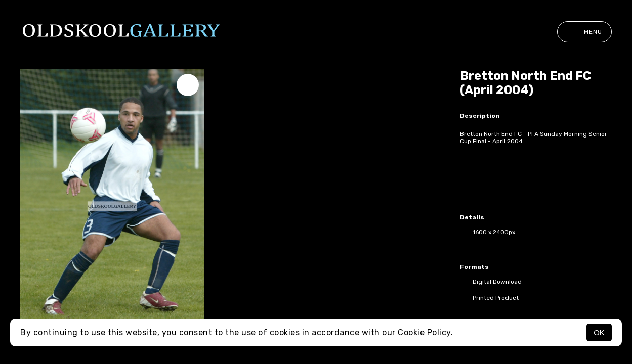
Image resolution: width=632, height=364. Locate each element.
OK (599, 332)
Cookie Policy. (425, 332)
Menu (584, 32)
